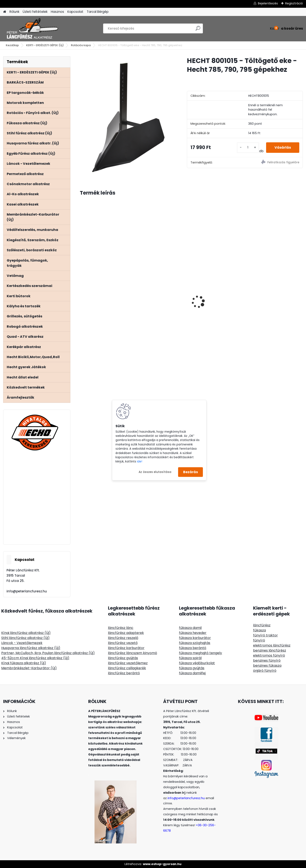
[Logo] (32, 29)
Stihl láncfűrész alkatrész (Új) (25, 638)
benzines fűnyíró (267, 660)
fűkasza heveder (193, 633)
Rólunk (14, 12)
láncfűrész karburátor (126, 648)
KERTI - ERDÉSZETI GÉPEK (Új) (45, 45)
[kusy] (248, 147)
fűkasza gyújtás (192, 668)
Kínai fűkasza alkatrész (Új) (24, 663)
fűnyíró (259, 640)
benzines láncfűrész (270, 650)
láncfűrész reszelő (123, 638)
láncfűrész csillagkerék (127, 668)
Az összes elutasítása (155, 472)
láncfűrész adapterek (126, 633)
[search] (198, 30)
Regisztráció (294, 3)
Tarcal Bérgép (98, 12)
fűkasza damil (190, 628)
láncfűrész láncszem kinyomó (133, 653)
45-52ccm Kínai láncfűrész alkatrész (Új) (35, 658)
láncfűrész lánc (121, 628)
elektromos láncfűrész (272, 645)
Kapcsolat (75, 12)
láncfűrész (262, 625)
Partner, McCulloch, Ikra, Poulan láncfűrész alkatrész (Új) (48, 653)
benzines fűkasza (267, 666)
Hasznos (57, 12)
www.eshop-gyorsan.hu (162, 864)
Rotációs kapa (81, 45)
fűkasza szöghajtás (195, 643)
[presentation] (82, 295)
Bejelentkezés (268, 3)
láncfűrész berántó (124, 673)
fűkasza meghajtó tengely (200, 653)
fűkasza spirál (190, 658)
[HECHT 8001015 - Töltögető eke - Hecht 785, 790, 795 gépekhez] (127, 118)
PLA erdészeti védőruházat (274, 321)
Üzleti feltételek (35, 12)
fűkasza (259, 630)
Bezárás (190, 472)
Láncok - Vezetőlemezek (22, 643)
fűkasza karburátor (195, 638)
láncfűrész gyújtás (123, 658)
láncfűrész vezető (123, 643)
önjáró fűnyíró (265, 671)
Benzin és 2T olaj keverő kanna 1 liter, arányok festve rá (106, 325)
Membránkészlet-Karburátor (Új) (29, 668)
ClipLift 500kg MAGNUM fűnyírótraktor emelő (158, 291)
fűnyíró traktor (265, 635)
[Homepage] (5, 12)
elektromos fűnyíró (269, 655)
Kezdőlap (12, 45)
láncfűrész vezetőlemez (128, 663)
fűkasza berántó (193, 648)
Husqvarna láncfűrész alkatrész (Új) (31, 648)
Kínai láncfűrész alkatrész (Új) (26, 633)
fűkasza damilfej (192, 673)
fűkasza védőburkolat (197, 663)
